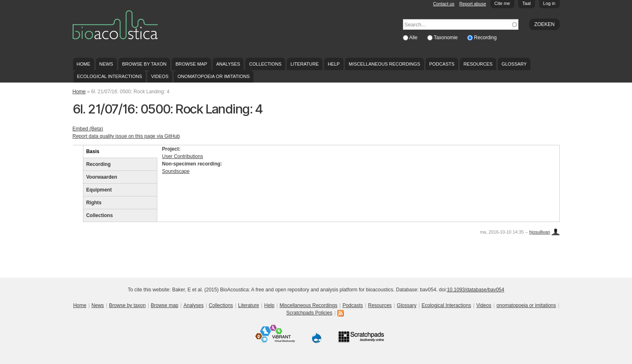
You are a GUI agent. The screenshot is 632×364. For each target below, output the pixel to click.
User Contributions (183, 156)
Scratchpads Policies (309, 313)
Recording (485, 38)
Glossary (514, 64)
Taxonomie (446, 38)
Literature (305, 64)
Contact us (444, 4)
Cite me (502, 3)
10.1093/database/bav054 (476, 290)
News (106, 64)
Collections (265, 64)
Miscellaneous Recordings (385, 64)
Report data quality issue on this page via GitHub (126, 136)
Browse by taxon (144, 64)
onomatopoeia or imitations (214, 76)
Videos (160, 76)
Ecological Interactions (109, 76)
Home (83, 64)
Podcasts (442, 64)
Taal (526, 3)
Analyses (228, 64)
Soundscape (176, 171)
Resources (478, 64)
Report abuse (473, 4)
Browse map (191, 64)
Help (334, 64)
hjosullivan (540, 232)
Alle (414, 38)
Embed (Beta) (88, 129)
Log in (549, 3)
